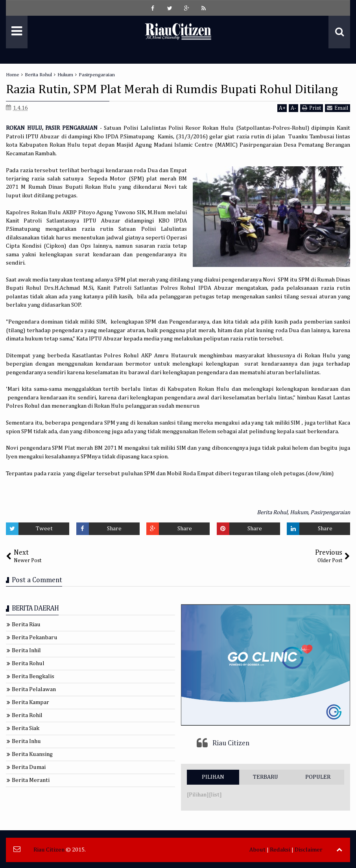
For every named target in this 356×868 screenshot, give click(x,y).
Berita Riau (26, 624)
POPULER (318, 777)
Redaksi (280, 850)
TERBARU (266, 777)
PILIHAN (213, 777)
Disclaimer (309, 850)
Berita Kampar (30, 702)
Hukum (299, 512)
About (257, 850)
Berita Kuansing (32, 754)
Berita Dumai (29, 767)
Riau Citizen (231, 743)
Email (338, 108)
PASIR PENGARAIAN (71, 128)
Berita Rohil (27, 715)
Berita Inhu (26, 741)
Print (312, 108)
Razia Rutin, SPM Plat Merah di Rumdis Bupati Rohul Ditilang (172, 90)
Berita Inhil (26, 650)
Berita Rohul (272, 512)
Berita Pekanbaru (35, 637)
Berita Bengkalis (33, 676)
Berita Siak (26, 728)
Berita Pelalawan (34, 689)
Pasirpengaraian (330, 512)
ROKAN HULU (24, 128)
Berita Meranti (31, 780)
